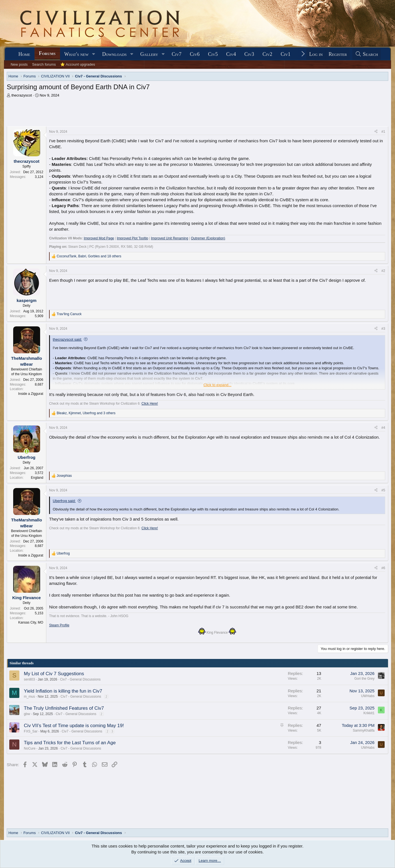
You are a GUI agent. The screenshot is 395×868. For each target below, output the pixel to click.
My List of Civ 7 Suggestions (54, 674)
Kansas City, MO (31, 622)
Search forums (44, 64)
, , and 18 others (89, 256)
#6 (383, 568)
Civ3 (249, 54)
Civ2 (267, 54)
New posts (19, 64)
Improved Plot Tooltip (132, 238)
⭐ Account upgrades (78, 64)
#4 (383, 428)
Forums (47, 53)
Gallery (149, 54)
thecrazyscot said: (67, 339)
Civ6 (195, 54)
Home (24, 54)
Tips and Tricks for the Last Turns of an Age (70, 743)
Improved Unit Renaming (170, 238)
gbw (27, 714)
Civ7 (177, 54)
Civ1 (286, 54)
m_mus (29, 697)
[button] (94, 54)
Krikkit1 (369, 713)
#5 (383, 490)
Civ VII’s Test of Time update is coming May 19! (74, 726)
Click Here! (150, 404)
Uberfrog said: (64, 501)
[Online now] (27, 451)
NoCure (30, 748)
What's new (76, 54)
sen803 (29, 679)
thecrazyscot (22, 95)
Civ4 (231, 54)
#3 (383, 329)
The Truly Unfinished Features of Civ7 (64, 708)
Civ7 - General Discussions (80, 679)
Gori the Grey (364, 679)
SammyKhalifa (364, 730)
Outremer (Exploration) (208, 238)
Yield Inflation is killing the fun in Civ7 (63, 691)
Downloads (114, 54)
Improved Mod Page (99, 238)
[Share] (376, 132)
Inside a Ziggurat (31, 394)
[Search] (367, 54)
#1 (383, 132)
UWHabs (368, 696)
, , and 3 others (86, 413)
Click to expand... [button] (217, 385)
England (37, 478)
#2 (383, 271)
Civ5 (213, 54)
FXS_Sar (31, 731)
